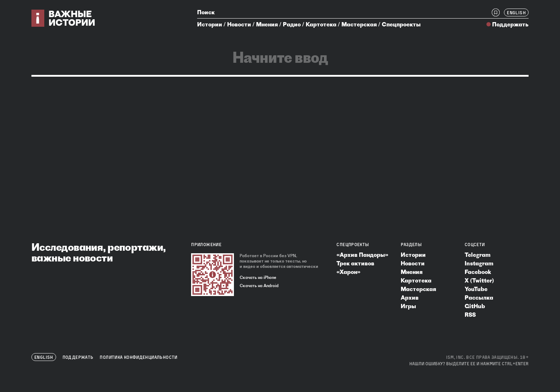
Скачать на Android (259, 286)
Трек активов (355, 263)
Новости (239, 24)
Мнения (267, 24)
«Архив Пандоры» (362, 255)
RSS (470, 315)
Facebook (478, 272)
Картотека (321, 24)
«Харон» (348, 272)
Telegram (477, 255)
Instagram (479, 263)
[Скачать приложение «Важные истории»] (212, 275)
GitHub (475, 306)
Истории (210, 24)
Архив (410, 297)
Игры (408, 306)
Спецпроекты (401, 24)
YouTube (476, 289)
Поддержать (510, 24)
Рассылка (479, 297)
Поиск (206, 12)
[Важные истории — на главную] (63, 18)
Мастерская (359, 24)
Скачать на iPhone (258, 278)
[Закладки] (496, 12)
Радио (292, 24)
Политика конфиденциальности (138, 357)
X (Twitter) (479, 280)
